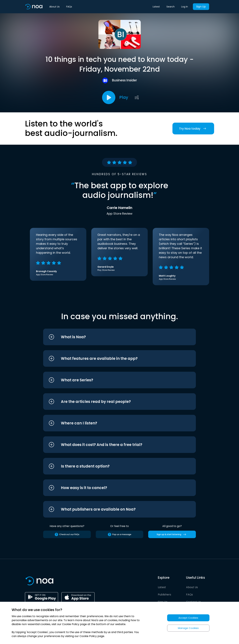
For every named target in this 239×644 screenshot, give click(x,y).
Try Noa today (193, 129)
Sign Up (201, 7)
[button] (113, 337)
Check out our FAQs (67, 534)
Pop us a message (119, 534)
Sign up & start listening (172, 534)
